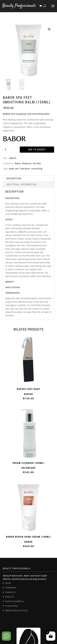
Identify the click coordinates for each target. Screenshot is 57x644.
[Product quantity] (10, 150)
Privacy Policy (12, 606)
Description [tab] (14, 179)
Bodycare (27, 163)
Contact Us (10, 592)
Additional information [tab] (21, 184)
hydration (25, 169)
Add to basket (37, 150)
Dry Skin (37, 163)
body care (14, 169)
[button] (49, 29)
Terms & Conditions (14, 601)
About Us (9, 597)
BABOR (28, 542)
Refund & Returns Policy (16, 610)
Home (8, 583)
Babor (18, 163)
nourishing (37, 169)
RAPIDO (28, 394)
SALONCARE (28, 468)
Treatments (11, 588)
